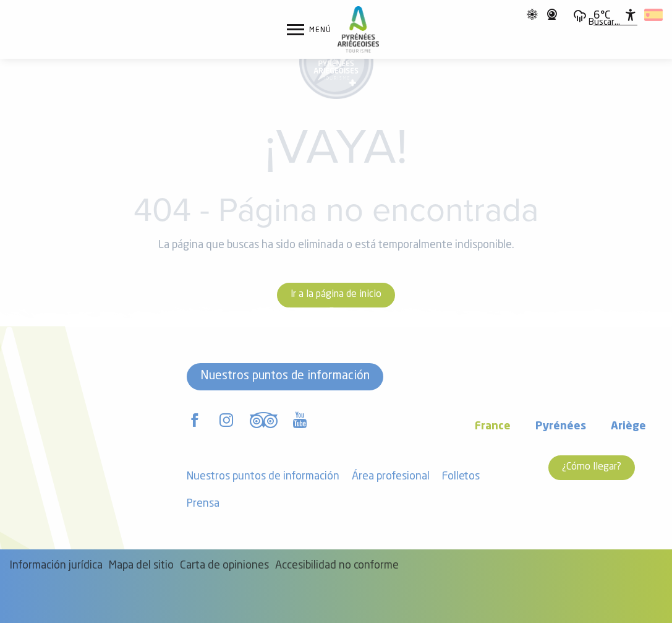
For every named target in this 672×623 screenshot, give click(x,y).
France (493, 427)
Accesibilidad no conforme (337, 566)
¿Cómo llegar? (592, 467)
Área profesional (391, 477)
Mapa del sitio (141, 566)
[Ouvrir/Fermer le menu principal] (309, 30)
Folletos (461, 477)
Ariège (628, 427)
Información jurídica (56, 566)
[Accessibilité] (631, 15)
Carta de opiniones (224, 566)
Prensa (203, 504)
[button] (604, 23)
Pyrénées (561, 427)
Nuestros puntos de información (285, 376)
